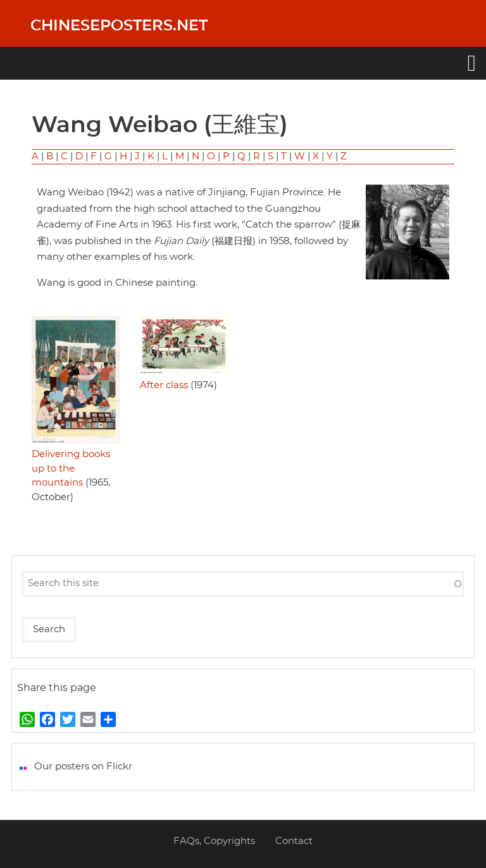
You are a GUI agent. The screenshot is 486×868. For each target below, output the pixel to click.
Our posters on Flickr (83, 767)
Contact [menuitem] (294, 841)
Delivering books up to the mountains (71, 468)
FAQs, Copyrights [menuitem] (214, 841)
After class (164, 385)
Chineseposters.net (119, 26)
